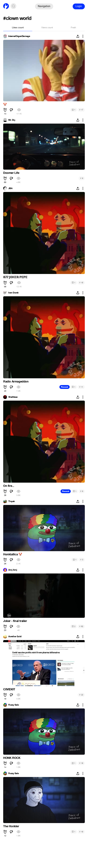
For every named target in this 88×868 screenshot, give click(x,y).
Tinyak (12, 501)
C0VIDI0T (9, 689)
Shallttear (13, 397)
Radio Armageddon (16, 382)
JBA (10, 188)
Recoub (65, 387)
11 (81, 387)
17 (81, 110)
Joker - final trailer (15, 621)
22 (81, 695)
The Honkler (11, 826)
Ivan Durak (13, 293)
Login (79, 6)
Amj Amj (13, 570)
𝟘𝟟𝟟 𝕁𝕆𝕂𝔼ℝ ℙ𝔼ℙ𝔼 (15, 277)
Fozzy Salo (14, 705)
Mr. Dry (12, 120)
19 (81, 763)
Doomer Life (11, 173)
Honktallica (13, 554)
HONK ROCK (12, 758)
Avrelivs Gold (15, 637)
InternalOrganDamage (19, 36)
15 (81, 283)
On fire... (9, 486)
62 (81, 626)
